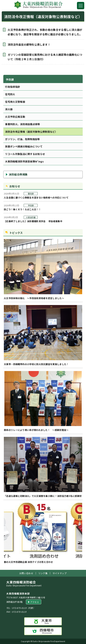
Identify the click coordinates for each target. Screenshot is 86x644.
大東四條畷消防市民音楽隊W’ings (24, 161)
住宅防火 (10, 94)
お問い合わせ (26, 573)
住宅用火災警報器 (15, 102)
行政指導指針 (13, 87)
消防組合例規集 (18, 174)
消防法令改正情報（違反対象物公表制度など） (31, 132)
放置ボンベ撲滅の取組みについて (24, 146)
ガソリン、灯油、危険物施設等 (22, 139)
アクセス (35, 602)
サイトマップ (60, 573)
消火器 (9, 109)
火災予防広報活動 (15, 117)
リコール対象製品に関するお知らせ (25, 154)
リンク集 (43, 573)
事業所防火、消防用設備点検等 (22, 124)
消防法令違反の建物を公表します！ (29, 44)
